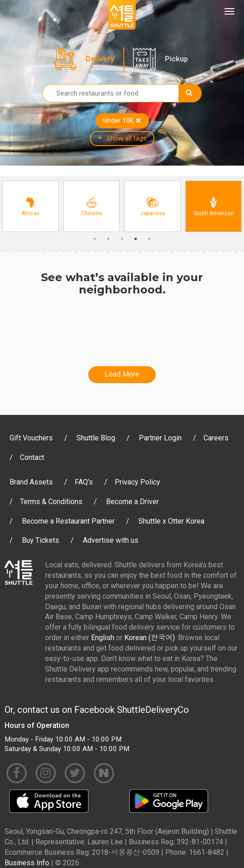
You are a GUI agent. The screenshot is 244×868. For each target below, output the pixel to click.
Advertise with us (111, 540)
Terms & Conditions (51, 502)
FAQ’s (84, 482)
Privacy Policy (137, 482)
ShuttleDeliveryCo (153, 710)
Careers (216, 438)
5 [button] (149, 239)
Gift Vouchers (31, 438)
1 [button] (95, 239)
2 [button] (108, 239)
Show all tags (122, 138)
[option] (30, 206)
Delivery (100, 59)
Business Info (27, 863)
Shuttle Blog (96, 438)
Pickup (176, 59)
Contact (32, 457)
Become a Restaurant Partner (68, 521)
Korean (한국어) (150, 638)
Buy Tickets (41, 540)
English (103, 638)
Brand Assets (31, 482)
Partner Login (160, 438)
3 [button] (122, 239)
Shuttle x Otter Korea (171, 521)
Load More (122, 374)
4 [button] (136, 239)
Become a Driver (132, 502)
